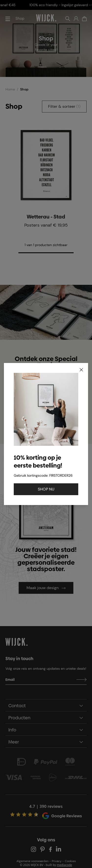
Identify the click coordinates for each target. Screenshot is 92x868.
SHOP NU (46, 489)
